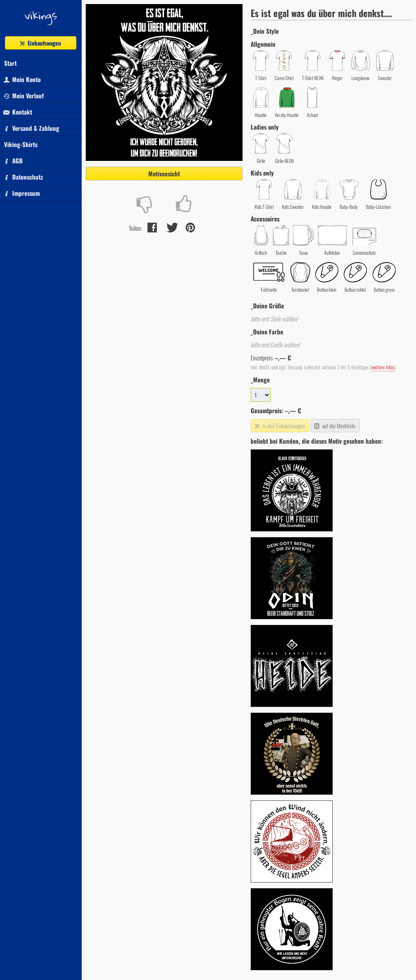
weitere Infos (383, 367)
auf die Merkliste (335, 426)
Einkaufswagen (40, 43)
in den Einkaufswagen (279, 426)
